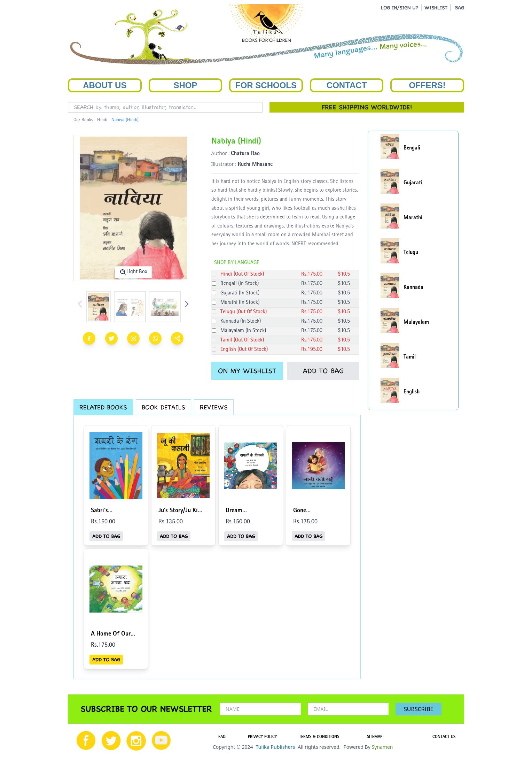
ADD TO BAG (323, 371)
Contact (347, 85)
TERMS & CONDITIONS (319, 737)
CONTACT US (444, 737)
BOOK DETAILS (163, 407)
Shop (185, 85)
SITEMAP (375, 737)
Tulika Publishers (275, 747)
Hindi (102, 120)
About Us (105, 85)
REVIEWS (214, 407)
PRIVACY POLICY (262, 737)
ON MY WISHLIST (247, 371)
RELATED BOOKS (103, 407)
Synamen (382, 747)
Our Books (83, 120)
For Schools (266, 85)
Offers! (427, 85)
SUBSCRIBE (418, 709)
